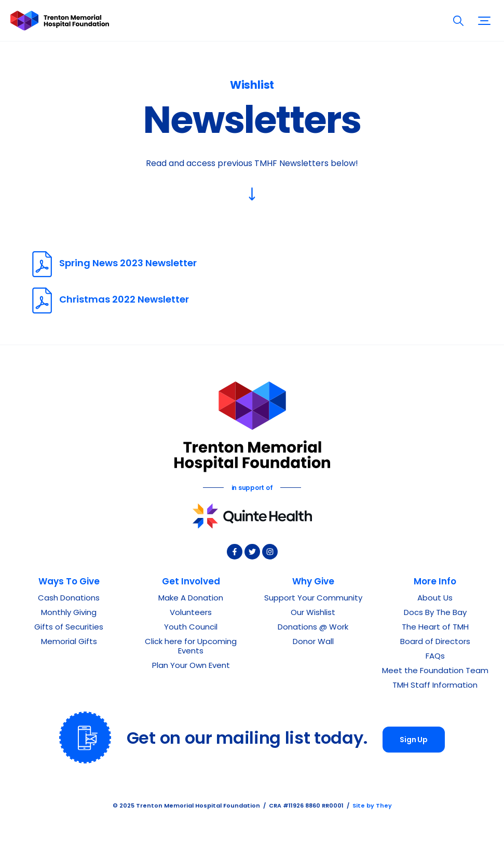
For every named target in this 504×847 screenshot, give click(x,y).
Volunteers (191, 613)
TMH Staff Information (435, 686)
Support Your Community (313, 599)
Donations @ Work (313, 628)
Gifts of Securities (69, 628)
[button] (484, 21)
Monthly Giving (69, 613)
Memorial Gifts (69, 642)
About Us (435, 599)
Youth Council (191, 628)
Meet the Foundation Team (435, 671)
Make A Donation (191, 599)
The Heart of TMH (435, 628)
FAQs (435, 657)
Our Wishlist (313, 613)
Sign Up (414, 740)
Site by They (372, 806)
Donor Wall (313, 642)
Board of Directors (435, 642)
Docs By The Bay (435, 613)
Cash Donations (69, 599)
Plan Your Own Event (191, 666)
